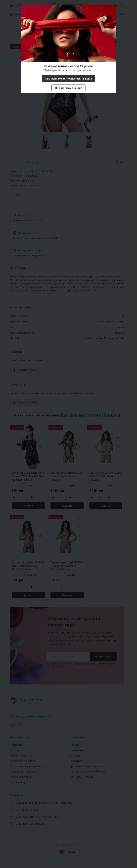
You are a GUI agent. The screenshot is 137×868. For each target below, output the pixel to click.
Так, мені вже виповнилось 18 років (68, 79)
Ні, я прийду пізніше (69, 88)
